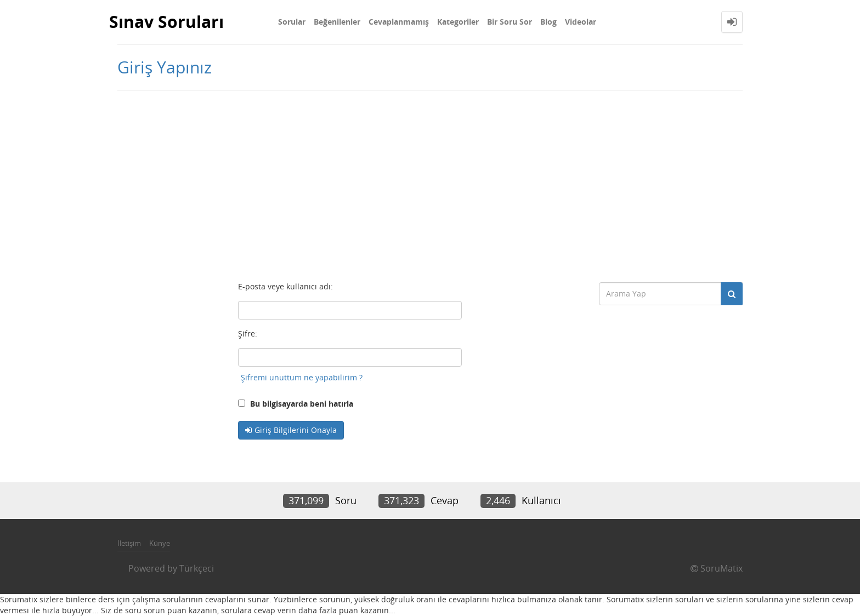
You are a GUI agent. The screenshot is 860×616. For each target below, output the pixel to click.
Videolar (581, 22)
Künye (160, 543)
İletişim (129, 543)
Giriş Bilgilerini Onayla (296, 430)
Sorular (292, 22)
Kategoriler (458, 22)
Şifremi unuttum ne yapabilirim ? (302, 377)
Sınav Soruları (166, 22)
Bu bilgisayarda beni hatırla (296, 404)
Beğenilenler (337, 22)
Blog (548, 22)
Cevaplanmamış (399, 22)
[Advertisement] (430, 184)
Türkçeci (197, 568)
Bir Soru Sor (510, 22)
